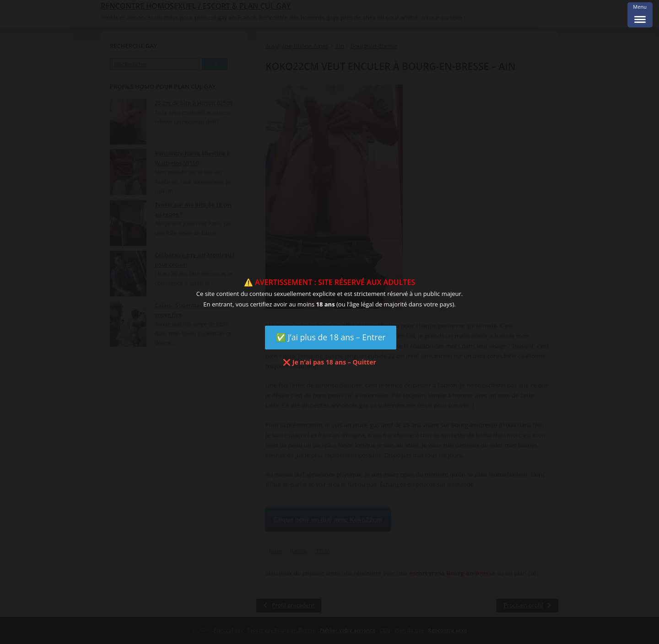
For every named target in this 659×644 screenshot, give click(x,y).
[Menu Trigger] (640, 15)
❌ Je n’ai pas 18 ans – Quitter (329, 362)
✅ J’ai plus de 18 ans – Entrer (331, 337)
